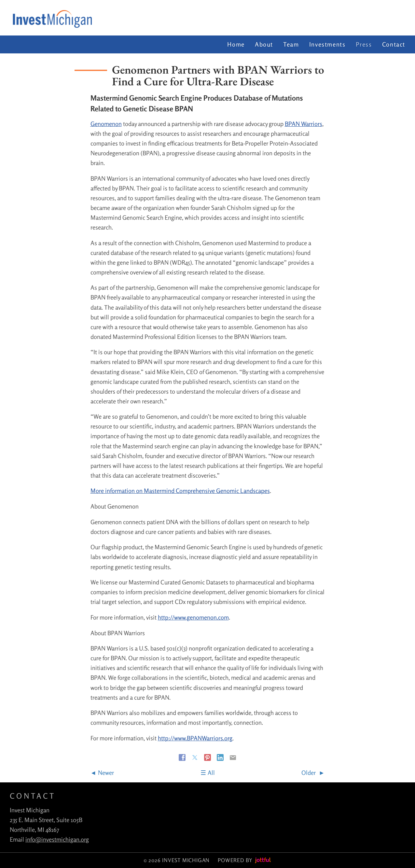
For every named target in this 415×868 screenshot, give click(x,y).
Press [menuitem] (364, 44)
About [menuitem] (264, 44)
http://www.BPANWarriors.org (195, 738)
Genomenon (106, 124)
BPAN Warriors (304, 124)
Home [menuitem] (236, 44)
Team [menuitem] (291, 44)
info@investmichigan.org (57, 839)
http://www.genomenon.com (193, 617)
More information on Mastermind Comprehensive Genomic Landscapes (180, 491)
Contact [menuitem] (394, 44)
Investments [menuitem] (327, 44)
